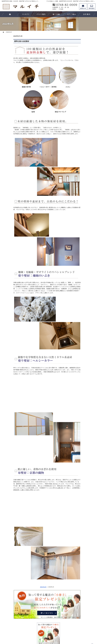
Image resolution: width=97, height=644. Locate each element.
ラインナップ (78, 131)
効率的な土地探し (80, 99)
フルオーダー (78, 139)
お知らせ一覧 (78, 175)
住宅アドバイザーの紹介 (82, 111)
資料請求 (92, 7)
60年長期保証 (79, 151)
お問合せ (83, 7)
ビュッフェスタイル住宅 (82, 127)
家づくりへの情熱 (80, 107)
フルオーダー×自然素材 (82, 135)
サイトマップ (78, 183)
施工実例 (77, 119)
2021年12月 (32, 587)
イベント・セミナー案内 (82, 159)
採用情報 (77, 167)
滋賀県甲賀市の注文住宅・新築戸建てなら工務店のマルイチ (55, 635)
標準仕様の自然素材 (10, 41)
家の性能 (77, 143)
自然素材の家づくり (80, 147)
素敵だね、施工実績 (80, 115)
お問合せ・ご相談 (80, 171)
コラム (76, 163)
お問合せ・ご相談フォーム (84, 627)
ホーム (76, 91)
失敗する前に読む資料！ (82, 155)
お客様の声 (78, 95)
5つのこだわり (79, 123)
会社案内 (77, 103)
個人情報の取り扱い (80, 179)
